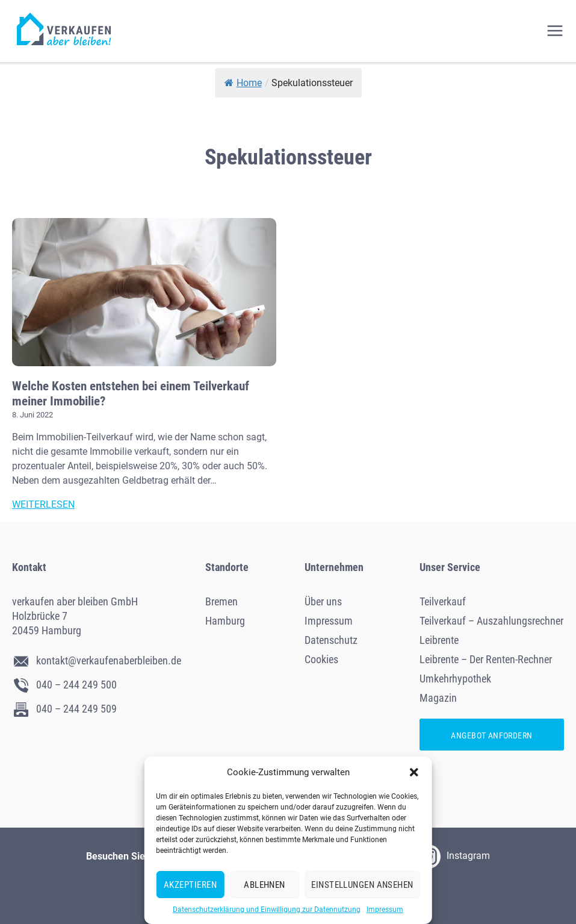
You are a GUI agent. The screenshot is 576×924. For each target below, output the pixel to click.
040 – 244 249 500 (64, 685)
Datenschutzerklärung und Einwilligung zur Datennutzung (267, 910)
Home (243, 83)
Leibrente (439, 640)
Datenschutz (331, 640)
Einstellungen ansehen (362, 885)
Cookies (321, 659)
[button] (414, 772)
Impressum (385, 910)
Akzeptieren (190, 885)
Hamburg (225, 621)
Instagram (453, 857)
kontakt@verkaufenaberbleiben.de (97, 660)
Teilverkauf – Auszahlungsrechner (491, 621)
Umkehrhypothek (455, 679)
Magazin (438, 698)
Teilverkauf (443, 601)
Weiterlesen (43, 504)
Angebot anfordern (491, 735)
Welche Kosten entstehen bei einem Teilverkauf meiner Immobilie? (131, 394)
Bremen (221, 601)
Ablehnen (265, 885)
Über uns (323, 601)
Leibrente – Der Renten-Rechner (486, 659)
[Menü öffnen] (558, 31)
